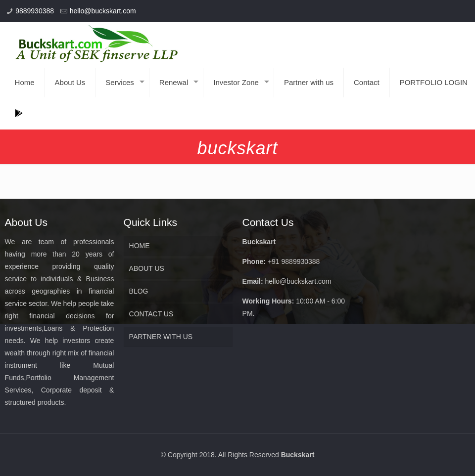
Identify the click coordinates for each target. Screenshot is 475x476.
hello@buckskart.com (103, 11)
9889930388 (35, 11)
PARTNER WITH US (161, 337)
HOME (140, 246)
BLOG (139, 291)
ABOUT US (147, 268)
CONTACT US (151, 314)
